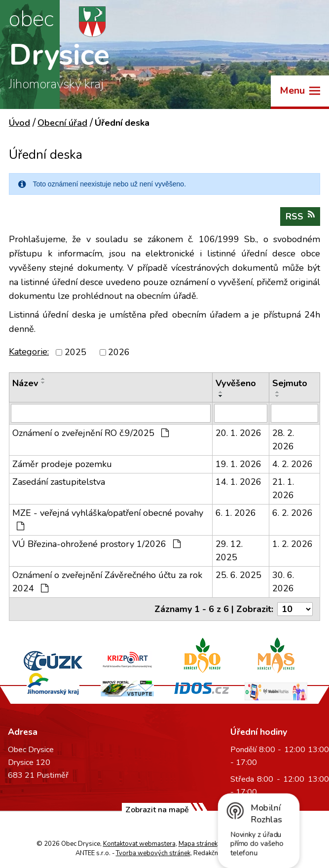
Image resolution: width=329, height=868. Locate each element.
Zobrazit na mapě (157, 810)
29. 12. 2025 (229, 551)
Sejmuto (290, 383)
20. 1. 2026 (238, 433)
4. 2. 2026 (292, 464)
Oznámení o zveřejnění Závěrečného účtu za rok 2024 (107, 582)
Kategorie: (29, 352)
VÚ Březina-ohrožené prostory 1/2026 (96, 544)
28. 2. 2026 (283, 440)
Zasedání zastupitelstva (59, 482)
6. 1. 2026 (236, 513)
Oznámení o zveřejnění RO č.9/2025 (91, 433)
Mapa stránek (198, 844)
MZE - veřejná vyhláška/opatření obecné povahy (108, 519)
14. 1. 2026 (238, 482)
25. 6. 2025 (238, 575)
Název (25, 383)
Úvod (19, 123)
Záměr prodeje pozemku (62, 464)
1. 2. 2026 (292, 544)
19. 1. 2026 (238, 464)
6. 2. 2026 (292, 513)
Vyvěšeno (236, 383)
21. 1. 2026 (283, 488)
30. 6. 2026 (283, 582)
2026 (119, 352)
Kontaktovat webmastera (139, 844)
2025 (75, 352)
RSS (300, 216)
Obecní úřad (62, 123)
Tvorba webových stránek (153, 853)
